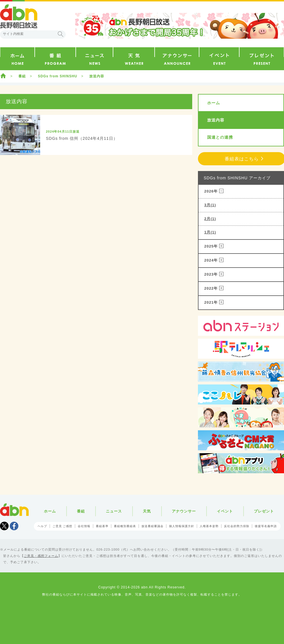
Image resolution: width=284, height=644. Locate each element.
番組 (22, 76)
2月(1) (210, 219)
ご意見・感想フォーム (41, 556)
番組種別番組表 (125, 526)
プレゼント (264, 511)
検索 (61, 34)
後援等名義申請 (266, 526)
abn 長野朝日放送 (19, 16)
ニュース (114, 511)
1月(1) (210, 232)
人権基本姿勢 (209, 526)
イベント (225, 511)
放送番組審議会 (152, 526)
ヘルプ (42, 526)
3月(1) (210, 205)
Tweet (4, 526)
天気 (147, 511)
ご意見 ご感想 (63, 526)
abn (14, 510)
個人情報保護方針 (182, 526)
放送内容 (97, 76)
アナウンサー (184, 511)
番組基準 (102, 526)
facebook (14, 526)
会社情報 (84, 526)
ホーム (3, 76)
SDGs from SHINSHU (58, 76)
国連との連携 (220, 137)
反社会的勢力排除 (237, 526)
